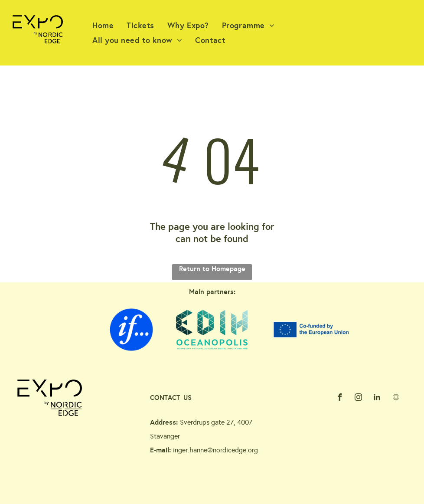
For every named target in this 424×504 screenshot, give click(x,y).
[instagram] (359, 398)
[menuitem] (103, 25)
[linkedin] (377, 398)
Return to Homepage (212, 269)
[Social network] (396, 398)
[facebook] (340, 398)
